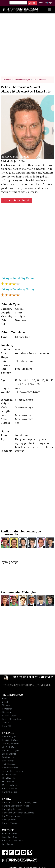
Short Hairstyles (9, 747)
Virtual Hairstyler (10, 833)
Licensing (6, 712)
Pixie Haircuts (8, 761)
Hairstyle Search (9, 788)
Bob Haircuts (8, 757)
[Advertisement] (28, 46)
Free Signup (7, 844)
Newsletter (7, 709)
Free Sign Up (42, 3)
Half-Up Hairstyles (10, 768)
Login (50, 3)
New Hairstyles (9, 736)
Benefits (6, 702)
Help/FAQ (6, 726)
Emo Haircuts (8, 781)
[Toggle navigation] (50, 10)
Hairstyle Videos (9, 823)
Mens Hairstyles (9, 785)
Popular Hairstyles (10, 740)
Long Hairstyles (9, 754)
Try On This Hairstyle (16, 200)
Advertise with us (10, 716)
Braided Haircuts (10, 774)
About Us (6, 698)
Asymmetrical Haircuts (12, 771)
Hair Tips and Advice (11, 816)
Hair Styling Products (12, 809)
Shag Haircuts (8, 778)
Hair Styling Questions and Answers (18, 813)
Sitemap (6, 705)
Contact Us (7, 722)
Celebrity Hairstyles (11, 743)
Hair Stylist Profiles (11, 819)
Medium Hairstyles (11, 750)
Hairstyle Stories (9, 792)
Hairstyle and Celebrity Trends (16, 806)
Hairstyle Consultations (13, 840)
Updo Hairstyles (9, 764)
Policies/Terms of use (12, 719)
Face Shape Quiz (10, 837)
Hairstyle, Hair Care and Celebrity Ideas (20, 802)
